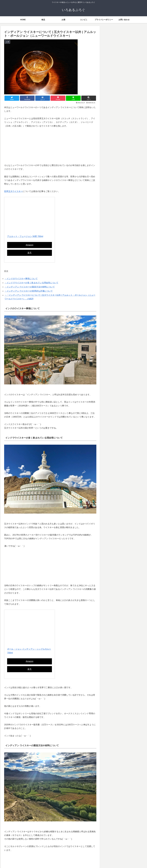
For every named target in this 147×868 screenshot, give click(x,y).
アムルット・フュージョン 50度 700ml (25, 236)
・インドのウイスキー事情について (21, 279)
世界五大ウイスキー (13, 191)
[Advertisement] (50, 147)
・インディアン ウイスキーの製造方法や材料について (30, 287)
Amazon (30, 245)
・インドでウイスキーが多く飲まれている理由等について (31, 283)
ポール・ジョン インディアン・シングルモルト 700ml (29, 651)
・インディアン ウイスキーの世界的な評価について (29, 291)
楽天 (30, 253)
